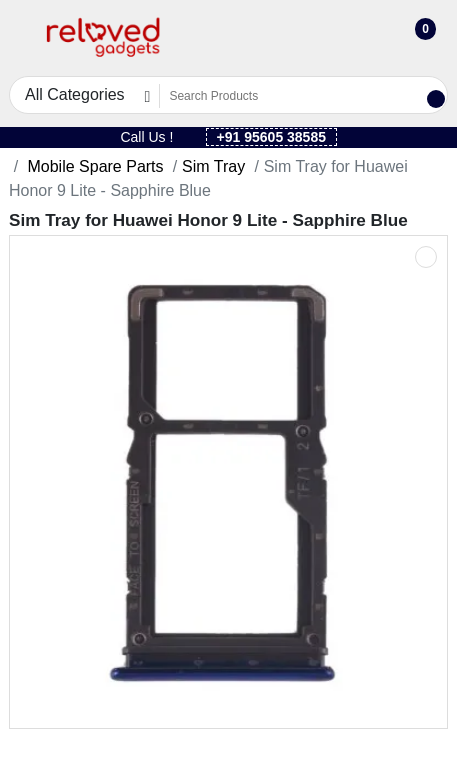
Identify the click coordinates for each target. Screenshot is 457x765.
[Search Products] (291, 96)
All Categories (75, 94)
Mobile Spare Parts (93, 166)
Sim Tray (213, 166)
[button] (21, 38)
